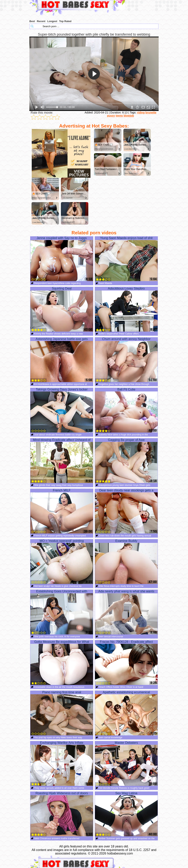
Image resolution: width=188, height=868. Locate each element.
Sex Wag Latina (126, 814)
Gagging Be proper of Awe (126, 461)
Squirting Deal (62, 309)
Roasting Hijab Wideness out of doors (62, 814)
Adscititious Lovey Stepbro (126, 309)
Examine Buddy (126, 562)
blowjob (129, 116)
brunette (151, 112)
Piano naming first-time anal (62, 713)
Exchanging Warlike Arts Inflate (62, 764)
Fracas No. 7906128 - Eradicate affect (126, 663)
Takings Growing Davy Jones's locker (62, 410)
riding (141, 112)
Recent (41, 21)
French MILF (62, 511)
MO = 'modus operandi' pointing (62, 562)
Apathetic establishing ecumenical (126, 713)
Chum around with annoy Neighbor (126, 360)
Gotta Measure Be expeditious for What (62, 663)
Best (32, 21)
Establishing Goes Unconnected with (62, 612)
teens (119, 116)
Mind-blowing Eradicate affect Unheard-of (62, 461)
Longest (52, 21)
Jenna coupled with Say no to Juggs (62, 259)
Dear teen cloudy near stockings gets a (126, 511)
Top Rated (65, 21)
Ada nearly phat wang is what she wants (126, 612)
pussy (111, 116)
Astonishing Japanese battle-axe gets (62, 360)
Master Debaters (126, 764)
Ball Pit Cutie (126, 410)
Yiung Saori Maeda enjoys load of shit (126, 259)
